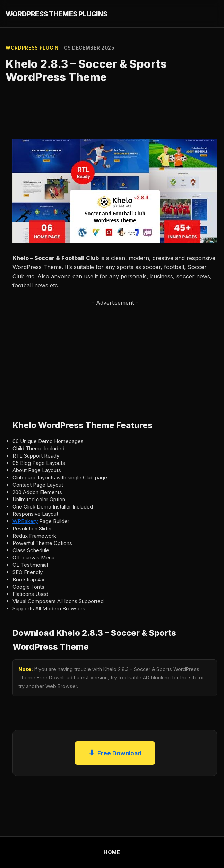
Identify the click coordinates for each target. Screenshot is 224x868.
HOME (112, 852)
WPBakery (25, 521)
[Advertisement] (102, 356)
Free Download (115, 753)
